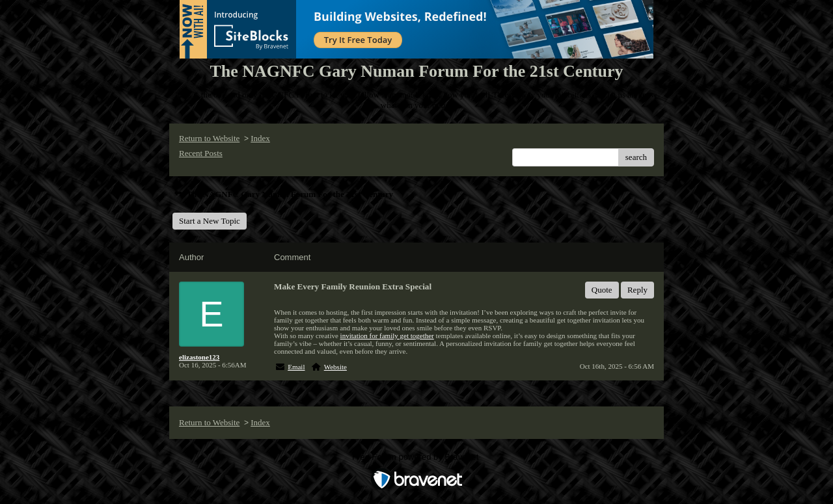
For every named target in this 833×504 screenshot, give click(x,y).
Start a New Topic (210, 221)
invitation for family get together (387, 336)
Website (335, 367)
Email (296, 367)
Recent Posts (201, 153)
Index (260, 138)
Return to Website (209, 138)
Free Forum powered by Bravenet (416, 457)
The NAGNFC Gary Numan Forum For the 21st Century (283, 194)
